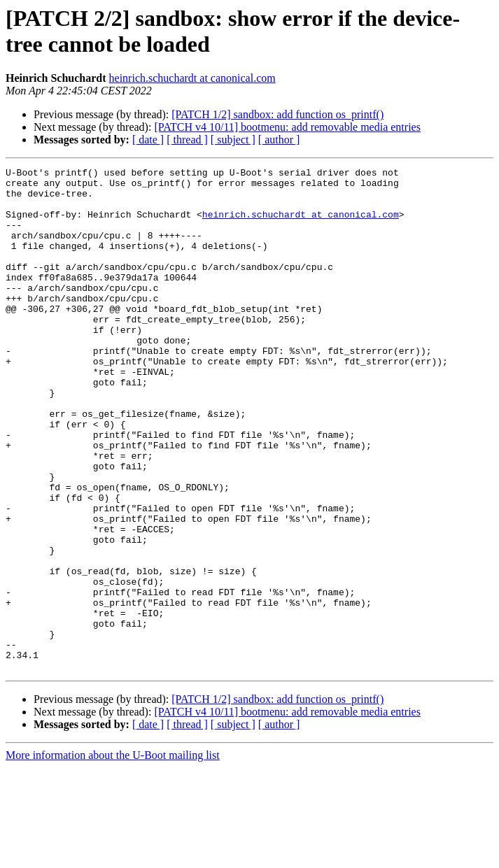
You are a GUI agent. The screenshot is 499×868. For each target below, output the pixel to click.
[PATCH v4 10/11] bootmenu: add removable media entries (287, 127)
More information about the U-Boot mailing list (113, 856)
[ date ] (148, 140)
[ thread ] (187, 140)
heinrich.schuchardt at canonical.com (192, 78)
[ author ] (279, 140)
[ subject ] (233, 140)
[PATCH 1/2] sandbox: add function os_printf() (277, 114)
